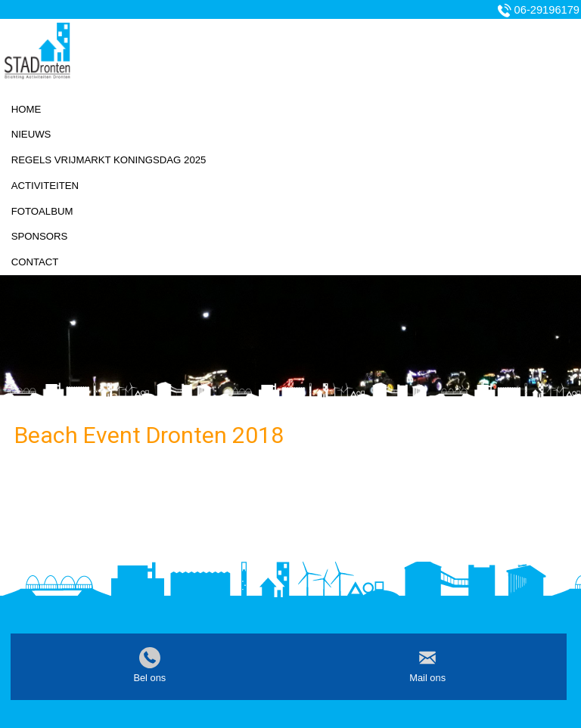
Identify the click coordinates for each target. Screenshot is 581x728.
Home (26, 109)
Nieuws (31, 134)
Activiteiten (45, 186)
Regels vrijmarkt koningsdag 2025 (109, 160)
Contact (35, 262)
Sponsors (40, 236)
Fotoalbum (42, 211)
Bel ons (149, 678)
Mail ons (427, 678)
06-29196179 (547, 10)
